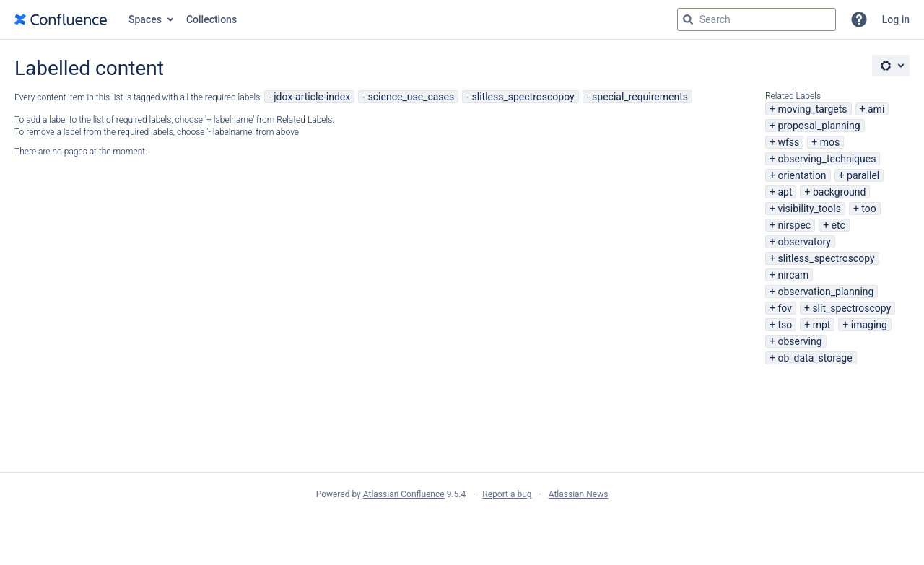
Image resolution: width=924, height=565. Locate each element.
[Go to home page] (61, 19)
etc (838, 225)
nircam (793, 275)
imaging (869, 325)
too (868, 209)
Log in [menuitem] (896, 19)
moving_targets (812, 109)
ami (876, 109)
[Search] (688, 19)
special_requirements (640, 97)
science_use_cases (411, 97)
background (840, 192)
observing (799, 341)
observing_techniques (827, 159)
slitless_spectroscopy (826, 258)
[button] (859, 19)
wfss (788, 142)
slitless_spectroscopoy (523, 97)
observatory (804, 242)
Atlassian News (579, 494)
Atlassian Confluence (404, 494)
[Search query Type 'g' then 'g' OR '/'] (757, 19)
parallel (863, 175)
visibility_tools (809, 209)
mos (830, 142)
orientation (802, 175)
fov (785, 308)
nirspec (794, 225)
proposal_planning (819, 126)
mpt (822, 325)
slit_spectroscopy (851, 308)
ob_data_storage (815, 358)
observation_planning (825, 292)
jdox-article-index (312, 97)
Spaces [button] (145, 19)
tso (785, 325)
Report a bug (507, 494)
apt (785, 192)
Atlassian (462, 526)
